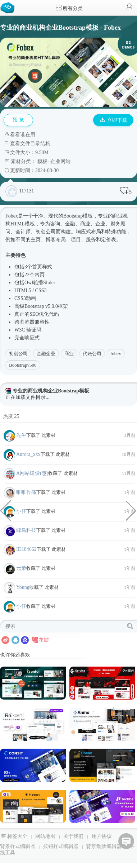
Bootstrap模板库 (9, 7)
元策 (21, 568)
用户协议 (102, 836)
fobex (116, 354)
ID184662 (26, 549)
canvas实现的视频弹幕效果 (5, 510)
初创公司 (18, 354)
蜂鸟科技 (26, 530)
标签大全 (17, 836)
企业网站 (60, 161)
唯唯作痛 (26, 492)
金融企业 (46, 354)
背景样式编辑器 (18, 846)
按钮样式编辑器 (61, 846)
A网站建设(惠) (32, 473)
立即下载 (114, 120)
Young (23, 587)
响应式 (83, 232)
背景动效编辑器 (104, 846)
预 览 (18, 120)
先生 (21, 435)
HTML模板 (23, 224)
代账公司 (92, 354)
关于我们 (73, 836)
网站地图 (45, 836)
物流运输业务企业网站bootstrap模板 (132, 510)
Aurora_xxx (28, 454)
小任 (21, 511)
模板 (42, 161)
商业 (69, 354)
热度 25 (11, 416)
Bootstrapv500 (23, 365)
